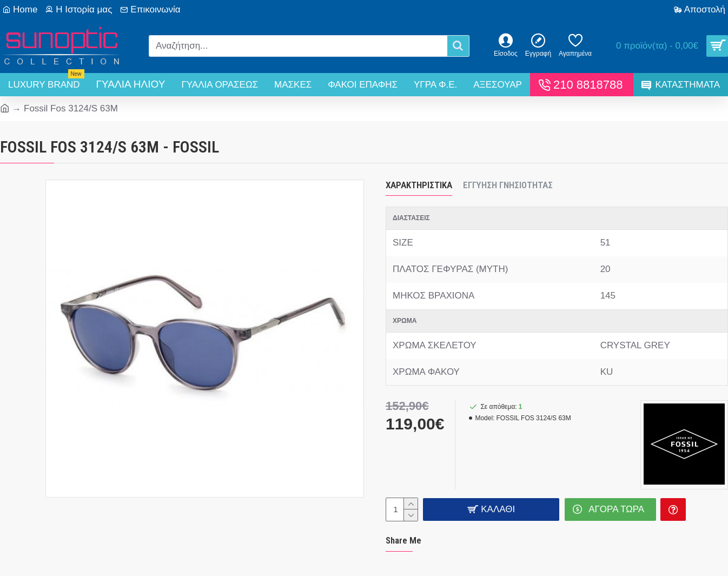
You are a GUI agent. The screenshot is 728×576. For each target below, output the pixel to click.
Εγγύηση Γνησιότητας (508, 185)
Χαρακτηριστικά (419, 185)
